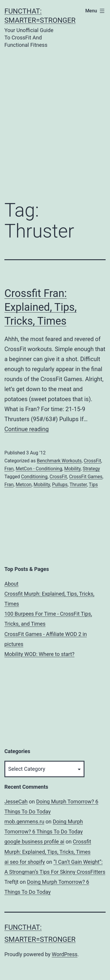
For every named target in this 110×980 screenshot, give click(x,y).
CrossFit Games (86, 477)
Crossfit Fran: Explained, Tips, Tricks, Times (40, 307)
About (11, 584)
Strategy (91, 469)
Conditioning (34, 477)
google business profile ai (34, 842)
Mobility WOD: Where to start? (39, 654)
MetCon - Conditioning (39, 469)
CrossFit (92, 461)
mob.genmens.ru (24, 822)
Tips (93, 485)
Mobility (72, 469)
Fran (9, 469)
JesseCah (16, 802)
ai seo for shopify (25, 862)
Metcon (23, 485)
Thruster (78, 485)
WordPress (65, 954)
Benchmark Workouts (59, 461)
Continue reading (27, 429)
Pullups (60, 485)
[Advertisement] (55, 116)
